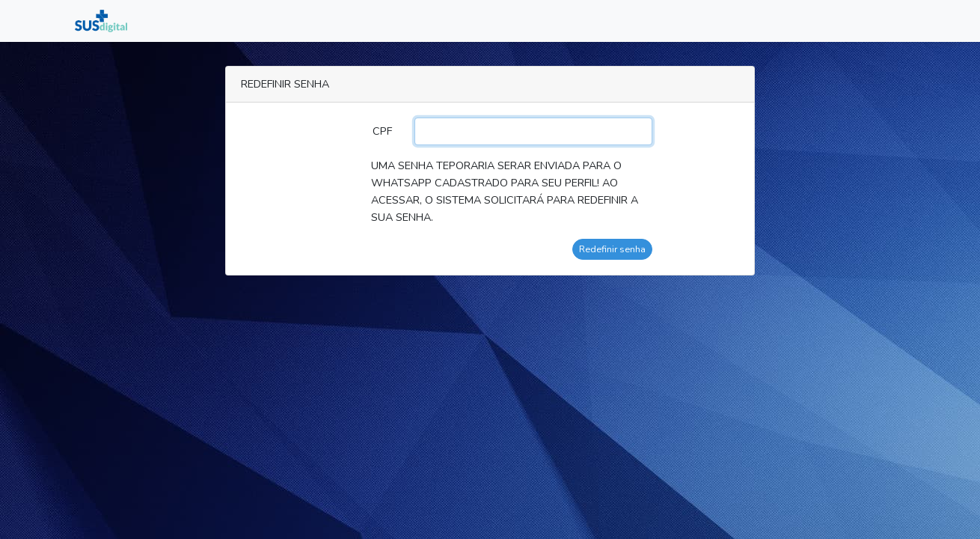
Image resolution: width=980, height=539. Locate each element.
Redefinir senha (612, 249)
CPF (382, 131)
